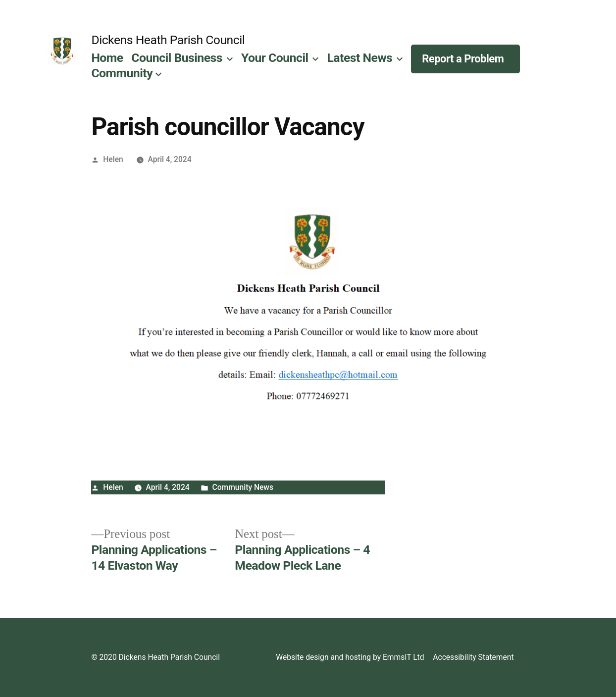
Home (107, 58)
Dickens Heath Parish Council (168, 40)
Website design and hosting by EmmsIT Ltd (350, 657)
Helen (113, 159)
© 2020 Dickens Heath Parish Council (155, 657)
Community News (243, 487)
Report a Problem (463, 59)
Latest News (359, 58)
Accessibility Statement (473, 657)
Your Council (275, 58)
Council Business (177, 58)
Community (122, 73)
